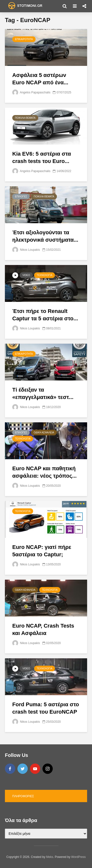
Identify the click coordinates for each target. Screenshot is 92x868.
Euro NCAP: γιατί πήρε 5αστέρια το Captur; (42, 551)
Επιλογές (21, 197)
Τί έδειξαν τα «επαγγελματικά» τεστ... (43, 393)
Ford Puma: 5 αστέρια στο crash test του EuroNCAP (46, 708)
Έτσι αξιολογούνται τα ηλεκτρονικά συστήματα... (45, 236)
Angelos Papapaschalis (31, 92)
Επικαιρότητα (24, 39)
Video (26, 275)
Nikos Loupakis (26, 250)
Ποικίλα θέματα (25, 118)
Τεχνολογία (45, 275)
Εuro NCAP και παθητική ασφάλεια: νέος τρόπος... (44, 472)
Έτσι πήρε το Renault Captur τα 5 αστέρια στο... (45, 315)
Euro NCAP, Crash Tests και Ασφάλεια (43, 629)
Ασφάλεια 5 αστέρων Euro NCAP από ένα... (40, 79)
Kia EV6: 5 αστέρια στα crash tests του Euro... (42, 157)
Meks (50, 857)
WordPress (78, 857)
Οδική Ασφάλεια (44, 433)
